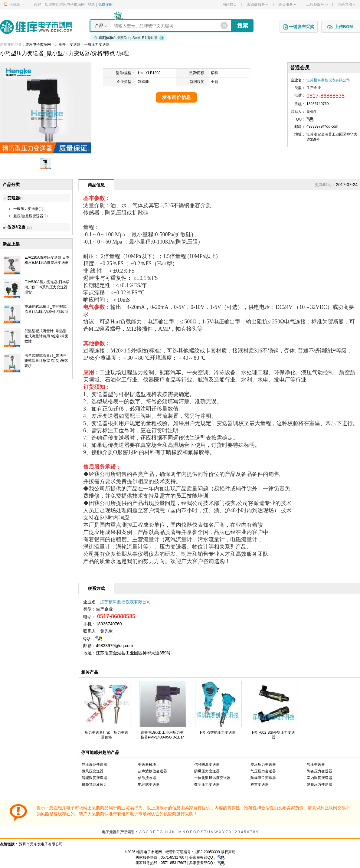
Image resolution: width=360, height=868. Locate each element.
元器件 (60, 44)
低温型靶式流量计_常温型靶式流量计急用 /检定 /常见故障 (46, 336)
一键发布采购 (299, 27)
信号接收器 (147, 778)
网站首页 (230, 5)
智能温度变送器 (94, 778)
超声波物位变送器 (152, 771)
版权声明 (228, 852)
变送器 (75, 44)
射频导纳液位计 (94, 784)
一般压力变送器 (97, 44)
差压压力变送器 (263, 765)
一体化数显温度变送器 (212, 778)
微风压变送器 (93, 771)
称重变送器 (260, 784)
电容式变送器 (149, 784)
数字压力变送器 (207, 784)
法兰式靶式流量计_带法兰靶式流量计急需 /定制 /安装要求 (46, 361)
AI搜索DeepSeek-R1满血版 (129, 38)
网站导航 (347, 5)
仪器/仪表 (14, 227)
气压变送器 (316, 765)
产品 (99, 25)
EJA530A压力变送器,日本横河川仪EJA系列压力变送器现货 (47, 287)
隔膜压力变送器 (319, 784)
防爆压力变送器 (207, 771)
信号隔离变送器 (207, 765)
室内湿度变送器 (319, 778)
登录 (91, 5)
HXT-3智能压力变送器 (218, 732)
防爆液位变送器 (263, 778)
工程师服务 (317, 5)
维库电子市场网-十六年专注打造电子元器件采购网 (36, 27)
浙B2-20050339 (207, 852)
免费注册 (105, 5)
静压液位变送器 (94, 765)
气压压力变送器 (263, 771)
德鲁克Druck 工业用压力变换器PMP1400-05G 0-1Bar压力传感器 (162, 737)
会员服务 (287, 5)
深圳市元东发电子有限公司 (41, 844)
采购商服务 (258, 5)
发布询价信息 (176, 97)
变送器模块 (147, 765)
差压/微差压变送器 (28, 216)
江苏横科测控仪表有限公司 (328, 80)
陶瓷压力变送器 (319, 771)
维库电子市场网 (38, 44)
